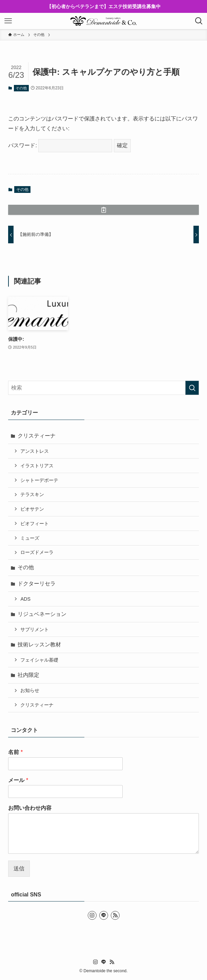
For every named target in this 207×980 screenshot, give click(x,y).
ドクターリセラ (37, 584)
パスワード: (60, 145)
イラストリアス (37, 466)
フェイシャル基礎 (39, 660)
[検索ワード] (103, 388)
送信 (19, 868)
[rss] (115, 915)
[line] (104, 915)
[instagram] (92, 915)
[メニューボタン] (8, 21)
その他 (21, 88)
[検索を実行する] (192, 388)
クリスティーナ (37, 436)
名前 (15, 752)
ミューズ (30, 538)
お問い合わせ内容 (30, 808)
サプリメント (35, 629)
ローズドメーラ (37, 552)
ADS (25, 599)
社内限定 (28, 675)
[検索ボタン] (199, 21)
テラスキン (32, 494)
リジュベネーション (42, 614)
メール (18, 780)
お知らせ (30, 690)
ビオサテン (32, 509)
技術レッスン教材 (39, 644)
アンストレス (35, 451)
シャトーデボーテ (39, 480)
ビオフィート (35, 524)
